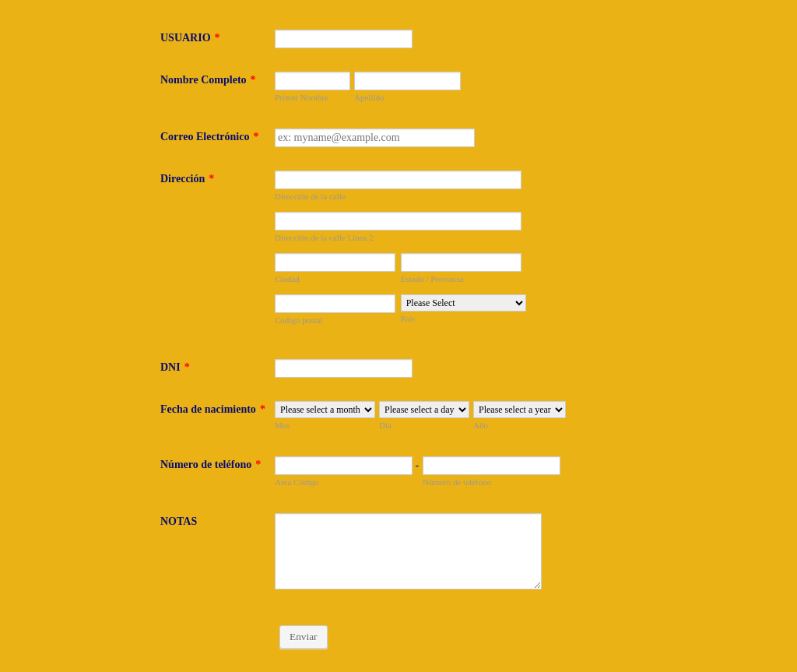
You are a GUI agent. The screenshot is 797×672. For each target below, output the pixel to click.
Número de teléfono (211, 464)
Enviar (304, 637)
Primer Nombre (302, 97)
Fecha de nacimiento (213, 409)
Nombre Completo (208, 80)
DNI (175, 367)
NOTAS (179, 521)
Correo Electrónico (209, 137)
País (408, 318)
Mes (282, 425)
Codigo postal (298, 320)
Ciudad (287, 279)
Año (481, 425)
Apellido (369, 97)
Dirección (187, 179)
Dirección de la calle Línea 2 (324, 237)
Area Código (297, 482)
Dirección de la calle (310, 196)
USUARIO (190, 38)
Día (385, 425)
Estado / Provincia (432, 279)
